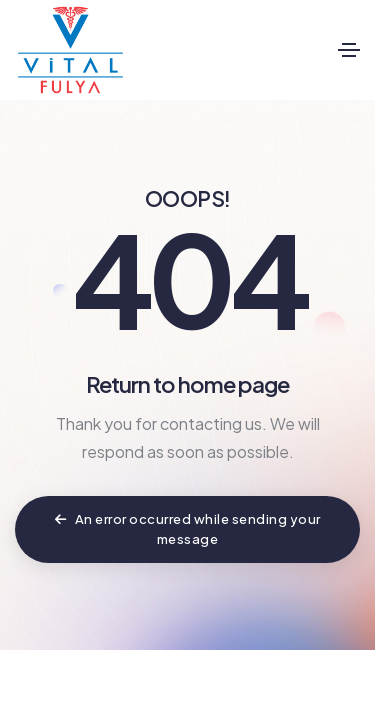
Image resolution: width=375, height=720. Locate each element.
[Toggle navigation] (349, 50)
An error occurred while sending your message (188, 529)
